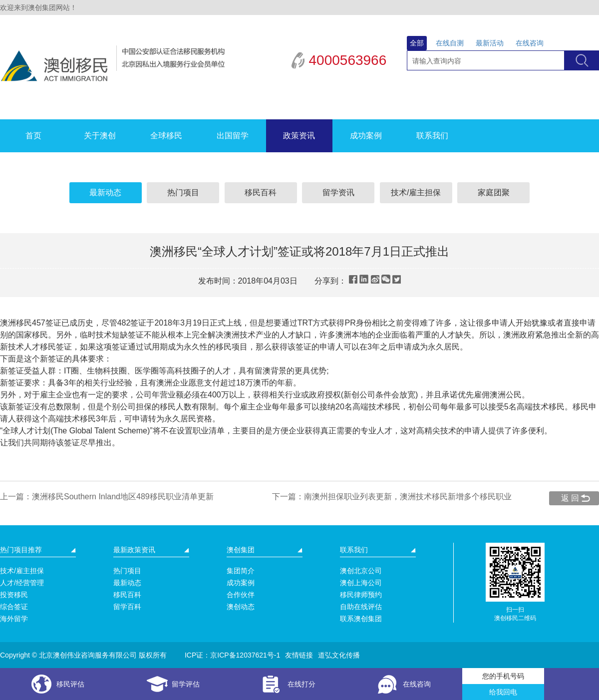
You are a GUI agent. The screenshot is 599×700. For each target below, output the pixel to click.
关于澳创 (100, 136)
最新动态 (105, 192)
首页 (33, 136)
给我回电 (503, 692)
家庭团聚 (494, 192)
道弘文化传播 (339, 655)
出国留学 (233, 136)
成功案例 (366, 136)
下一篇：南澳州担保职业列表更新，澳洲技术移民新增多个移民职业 (392, 497)
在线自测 (450, 43)
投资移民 (14, 595)
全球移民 (166, 136)
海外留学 (14, 619)
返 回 (570, 498)
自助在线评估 (361, 607)
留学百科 (127, 607)
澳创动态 (241, 607)
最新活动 (490, 43)
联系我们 (432, 136)
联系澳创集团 (361, 619)
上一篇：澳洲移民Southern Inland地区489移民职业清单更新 (107, 497)
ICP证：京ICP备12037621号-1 (232, 655)
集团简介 (241, 571)
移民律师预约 (361, 595)
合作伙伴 (241, 595)
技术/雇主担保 (416, 192)
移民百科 (261, 192)
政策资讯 (299, 136)
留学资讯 (338, 192)
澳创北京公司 (361, 571)
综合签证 (14, 607)
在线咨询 (530, 43)
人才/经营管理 (22, 583)
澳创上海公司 (361, 583)
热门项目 (183, 192)
